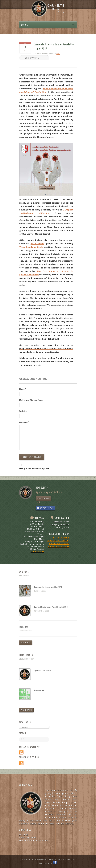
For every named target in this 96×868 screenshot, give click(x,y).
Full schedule (37, 551)
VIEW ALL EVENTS (26, 710)
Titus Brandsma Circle (31, 247)
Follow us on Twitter (59, 544)
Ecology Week (39, 690)
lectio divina (37, 243)
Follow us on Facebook (58, 541)
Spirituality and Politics (43, 670)
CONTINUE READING (44, 498)
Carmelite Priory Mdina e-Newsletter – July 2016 (54, 46)
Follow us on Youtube (58, 546)
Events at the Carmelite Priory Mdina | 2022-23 (51, 607)
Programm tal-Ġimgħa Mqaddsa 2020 (48, 587)
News (58, 53)
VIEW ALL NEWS (26, 643)
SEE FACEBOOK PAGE (47, 508)
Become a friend (61, 538)
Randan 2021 (24, 627)
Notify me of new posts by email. (35, 469)
